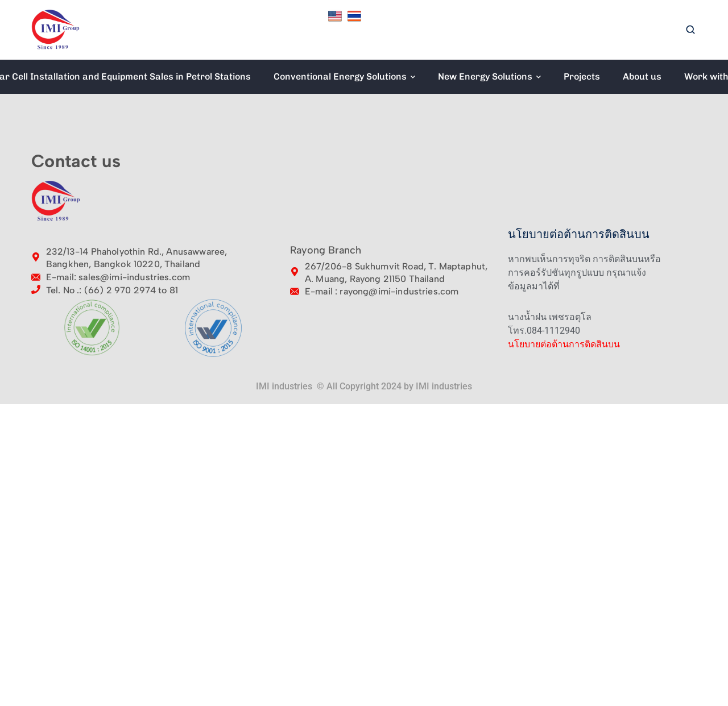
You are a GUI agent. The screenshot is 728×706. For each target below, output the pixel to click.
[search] (690, 30)
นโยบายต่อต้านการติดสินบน (564, 344)
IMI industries (444, 386)
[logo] (56, 29)
